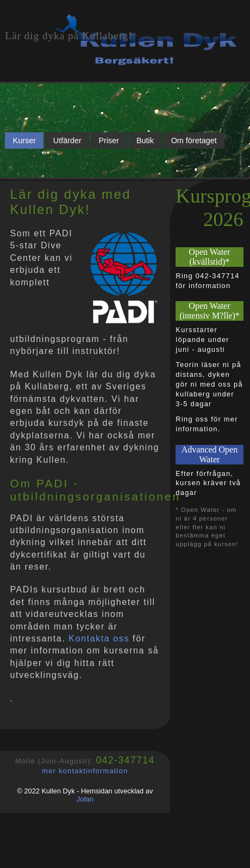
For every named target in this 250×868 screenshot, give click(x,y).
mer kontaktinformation (85, 771)
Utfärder (67, 140)
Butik (145, 140)
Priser (109, 140)
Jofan (85, 799)
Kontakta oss (99, 638)
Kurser (24, 140)
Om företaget (194, 140)
